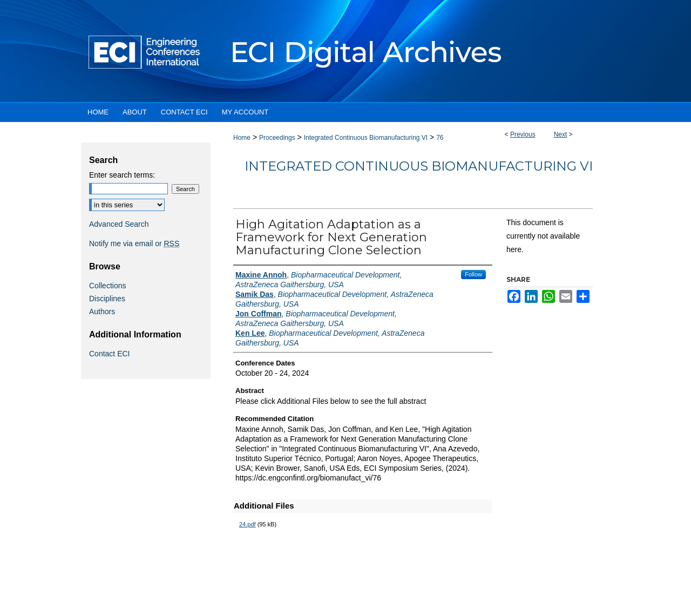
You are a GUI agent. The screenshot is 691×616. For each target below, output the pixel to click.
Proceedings (277, 138)
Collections (107, 286)
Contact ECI (109, 354)
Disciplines (107, 299)
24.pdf (248, 524)
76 (440, 138)
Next (561, 134)
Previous (523, 134)
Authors (102, 312)
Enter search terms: (122, 175)
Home (242, 138)
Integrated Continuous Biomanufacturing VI (366, 138)
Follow (473, 274)
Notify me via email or (134, 243)
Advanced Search (119, 224)
